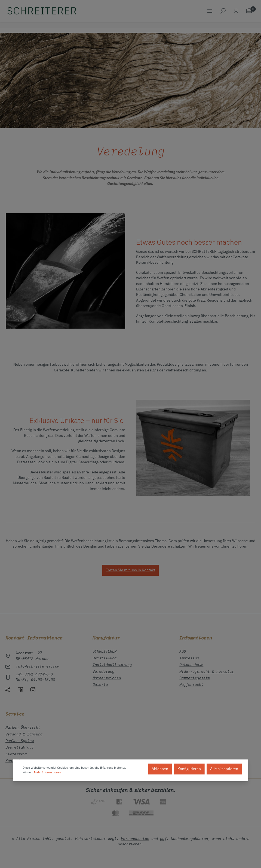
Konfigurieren (189, 769)
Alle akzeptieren (224, 769)
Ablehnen (160, 769)
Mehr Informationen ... (49, 773)
